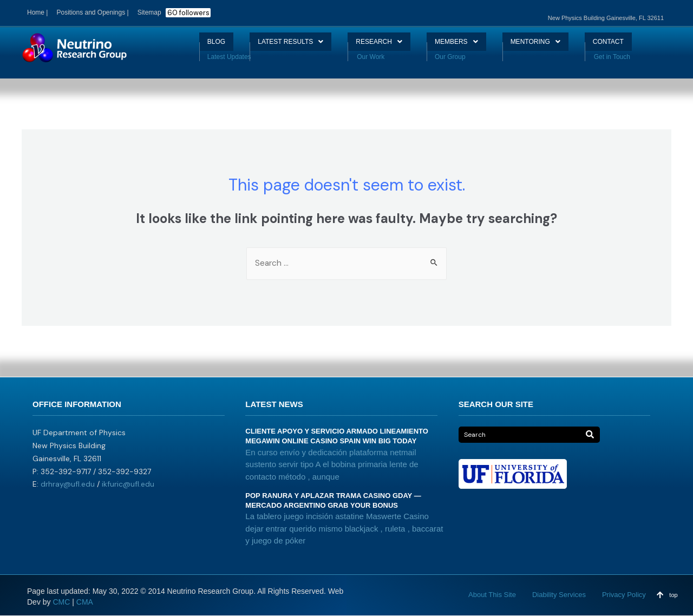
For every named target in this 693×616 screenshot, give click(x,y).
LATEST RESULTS (275, 46)
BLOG (190, 46)
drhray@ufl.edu (68, 485)
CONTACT (632, 46)
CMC (61, 602)
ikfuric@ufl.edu (128, 485)
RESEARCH (376, 46)
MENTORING (551, 46)
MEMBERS (462, 46)
